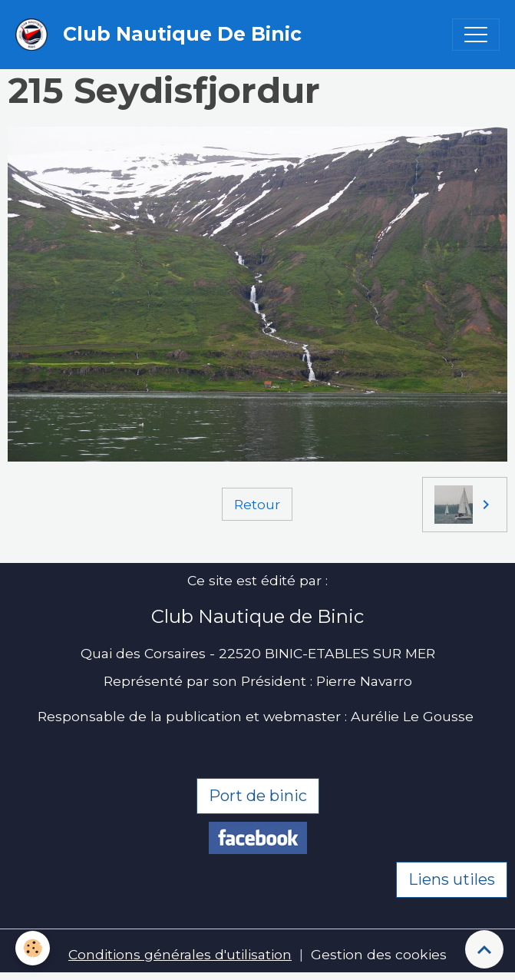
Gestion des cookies (379, 954)
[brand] (162, 35)
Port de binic (258, 796)
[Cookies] (33, 948)
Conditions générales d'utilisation (180, 954)
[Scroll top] (484, 949)
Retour (257, 504)
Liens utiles (452, 879)
